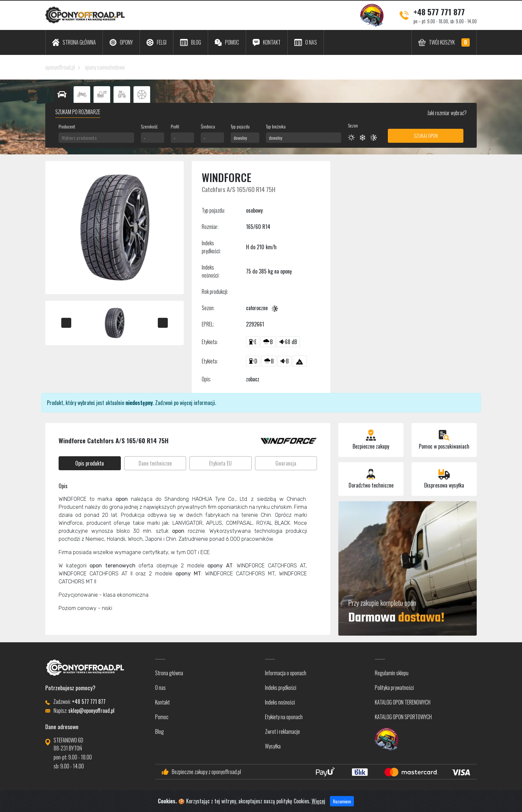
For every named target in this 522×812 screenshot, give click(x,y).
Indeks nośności (280, 702)
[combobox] (96, 138)
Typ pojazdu (240, 126)
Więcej (318, 804)
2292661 (255, 324)
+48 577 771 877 (439, 12)
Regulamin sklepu (392, 673)
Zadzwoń (164, 403)
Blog (159, 731)
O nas (160, 688)
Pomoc (162, 717)
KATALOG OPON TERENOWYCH (403, 702)
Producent (67, 126)
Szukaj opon (426, 136)
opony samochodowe (105, 67)
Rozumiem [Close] (342, 805)
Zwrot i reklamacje (282, 731)
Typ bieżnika (276, 126)
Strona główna (169, 673)
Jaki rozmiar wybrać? (447, 113)
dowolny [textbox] (240, 138)
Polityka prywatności (394, 688)
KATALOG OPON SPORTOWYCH (403, 717)
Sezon (353, 125)
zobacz (253, 379)
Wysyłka (273, 746)
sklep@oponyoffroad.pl (91, 710)
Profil (175, 126)
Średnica (208, 126)
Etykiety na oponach (284, 717)
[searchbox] (96, 138)
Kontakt (162, 702)
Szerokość (149, 126)
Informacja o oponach (286, 673)
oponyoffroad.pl (60, 67)
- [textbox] (144, 138)
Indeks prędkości (281, 688)
